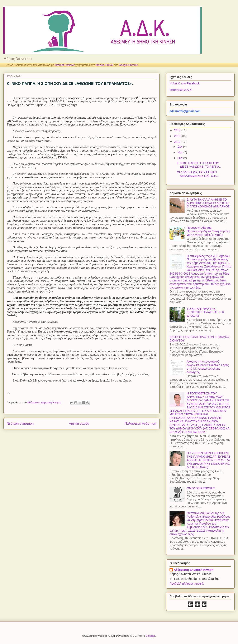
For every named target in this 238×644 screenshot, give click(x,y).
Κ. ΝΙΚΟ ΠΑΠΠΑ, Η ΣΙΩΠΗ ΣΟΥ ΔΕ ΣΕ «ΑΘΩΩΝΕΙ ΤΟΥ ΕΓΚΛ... (199, 165)
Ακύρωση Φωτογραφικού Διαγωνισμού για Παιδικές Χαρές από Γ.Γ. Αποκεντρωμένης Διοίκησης (208, 367)
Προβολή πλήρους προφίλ (187, 584)
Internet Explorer (65, 65)
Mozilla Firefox (104, 65)
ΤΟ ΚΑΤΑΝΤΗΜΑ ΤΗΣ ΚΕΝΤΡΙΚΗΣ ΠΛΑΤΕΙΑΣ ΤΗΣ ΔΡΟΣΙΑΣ (206, 312)
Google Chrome (128, 65)
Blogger (150, 636)
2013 (178, 136)
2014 (178, 130)
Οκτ (180, 158)
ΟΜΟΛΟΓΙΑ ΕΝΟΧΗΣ (201, 488)
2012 (178, 142)
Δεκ (180, 147)
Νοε (180, 152)
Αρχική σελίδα (79, 424)
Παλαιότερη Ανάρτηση (140, 424)
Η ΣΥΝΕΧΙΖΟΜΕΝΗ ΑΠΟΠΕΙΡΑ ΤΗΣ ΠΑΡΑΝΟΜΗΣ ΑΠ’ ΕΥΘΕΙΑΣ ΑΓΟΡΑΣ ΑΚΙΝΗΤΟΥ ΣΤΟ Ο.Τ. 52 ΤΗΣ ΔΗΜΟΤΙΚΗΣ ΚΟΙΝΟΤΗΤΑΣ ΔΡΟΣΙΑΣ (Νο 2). (209, 460)
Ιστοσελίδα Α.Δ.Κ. (181, 90)
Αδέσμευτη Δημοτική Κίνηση (194, 570)
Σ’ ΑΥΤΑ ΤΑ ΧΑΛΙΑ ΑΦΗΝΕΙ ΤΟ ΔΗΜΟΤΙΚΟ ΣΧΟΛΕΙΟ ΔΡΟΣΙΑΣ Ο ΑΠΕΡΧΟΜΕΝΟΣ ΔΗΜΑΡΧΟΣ (208, 203)
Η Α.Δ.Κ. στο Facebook (185, 83)
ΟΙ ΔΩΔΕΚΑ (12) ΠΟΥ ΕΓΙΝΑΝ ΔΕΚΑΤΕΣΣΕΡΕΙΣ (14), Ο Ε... (198, 174)
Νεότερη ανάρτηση (20, 424)
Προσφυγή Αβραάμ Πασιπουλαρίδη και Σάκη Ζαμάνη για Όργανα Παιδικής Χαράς (208, 231)
